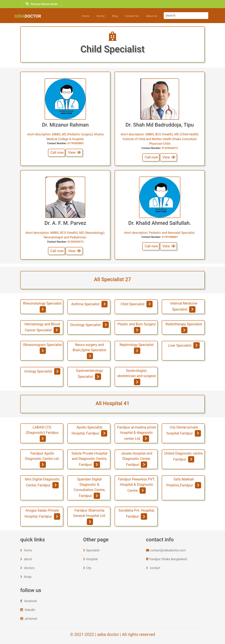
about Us (150, 16)
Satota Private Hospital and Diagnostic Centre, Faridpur (89, 459)
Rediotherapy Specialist (184, 328)
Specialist (91, 550)
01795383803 (75, 143)
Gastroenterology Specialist (89, 374)
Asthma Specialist (89, 304)
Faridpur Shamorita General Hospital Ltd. (89, 517)
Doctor (99, 16)
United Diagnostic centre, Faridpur (184, 457)
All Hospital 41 (112, 403)
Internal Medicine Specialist (184, 307)
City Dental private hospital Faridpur (184, 431)
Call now (57, 152)
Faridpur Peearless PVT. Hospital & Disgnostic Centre (136, 485)
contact (153, 568)
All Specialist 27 (112, 279)
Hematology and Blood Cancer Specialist (42, 328)
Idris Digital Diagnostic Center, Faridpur (42, 483)
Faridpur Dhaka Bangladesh (167, 559)
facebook (28, 601)
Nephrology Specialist (136, 348)
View (75, 152)
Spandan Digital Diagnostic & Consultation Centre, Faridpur (89, 488)
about (26, 559)
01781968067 (170, 237)
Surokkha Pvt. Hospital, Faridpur (136, 514)
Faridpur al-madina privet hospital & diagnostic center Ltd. (137, 433)
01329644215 (170, 148)
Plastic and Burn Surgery (137, 328)
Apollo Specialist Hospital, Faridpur (89, 431)
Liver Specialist (184, 345)
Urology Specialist (42, 371)
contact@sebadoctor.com (166, 550)
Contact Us (130, 16)
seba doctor (108, 634)
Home (84, 16)
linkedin (28, 610)
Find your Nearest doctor (42, 4)
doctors (27, 568)
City (87, 568)
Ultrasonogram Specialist (42, 348)
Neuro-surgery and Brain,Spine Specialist (90, 351)
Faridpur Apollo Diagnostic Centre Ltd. (42, 459)
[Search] (185, 16)
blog (113, 16)
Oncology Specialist (89, 325)
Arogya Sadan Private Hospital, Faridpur (42, 514)
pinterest (29, 619)
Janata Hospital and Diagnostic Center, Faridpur (137, 459)
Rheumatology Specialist (42, 307)
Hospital (90, 559)
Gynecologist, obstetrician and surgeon (137, 377)
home (26, 550)
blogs (26, 577)
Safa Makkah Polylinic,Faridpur (184, 483)
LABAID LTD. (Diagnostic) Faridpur (42, 433)
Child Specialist (137, 304)
